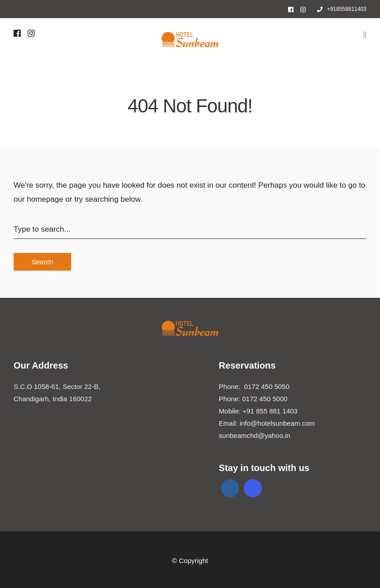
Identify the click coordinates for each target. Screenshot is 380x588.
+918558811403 (342, 9)
